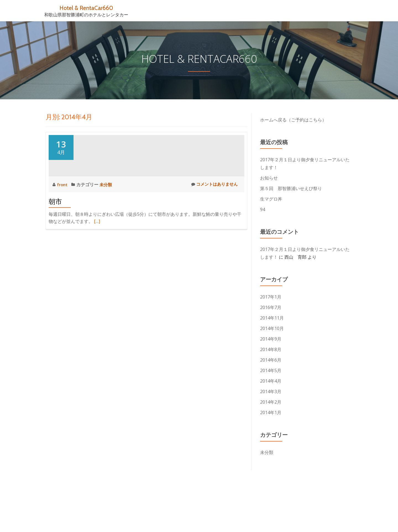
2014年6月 (271, 360)
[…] (97, 271)
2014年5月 (271, 370)
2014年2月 (271, 402)
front (63, 234)
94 (263, 209)
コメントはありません (213, 234)
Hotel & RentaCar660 (86, 8)
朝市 (55, 251)
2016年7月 (271, 307)
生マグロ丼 (271, 199)
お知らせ (269, 178)
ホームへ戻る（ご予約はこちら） (293, 120)
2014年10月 (272, 328)
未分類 (107, 234)
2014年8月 (271, 349)
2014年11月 (272, 318)
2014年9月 (271, 339)
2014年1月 (271, 412)
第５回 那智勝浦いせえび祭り (291, 188)
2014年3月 (271, 391)
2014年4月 (271, 381)
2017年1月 (271, 297)
